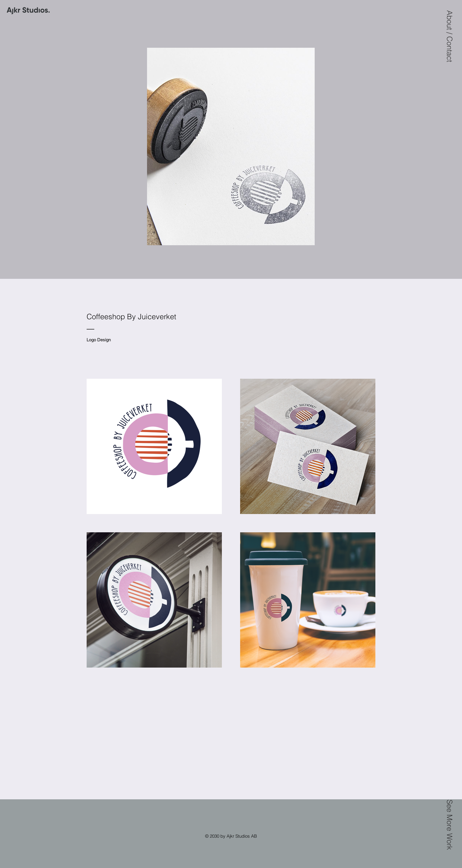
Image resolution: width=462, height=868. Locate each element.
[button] (450, 36)
